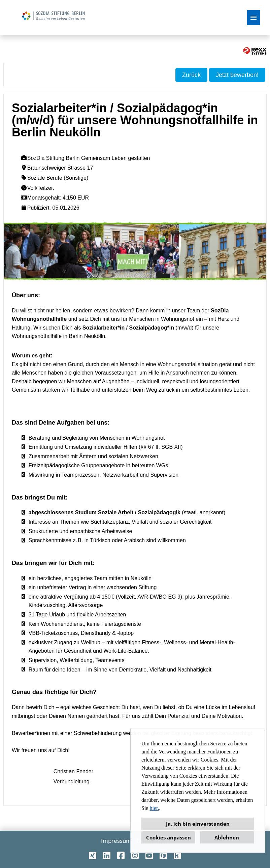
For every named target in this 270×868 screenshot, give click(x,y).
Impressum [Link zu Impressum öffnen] (116, 841)
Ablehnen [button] (227, 837)
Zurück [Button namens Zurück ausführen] (191, 75)
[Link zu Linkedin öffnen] (107, 855)
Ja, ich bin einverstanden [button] (198, 824)
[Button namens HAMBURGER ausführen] (254, 18)
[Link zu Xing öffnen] (93, 855)
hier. (154, 808)
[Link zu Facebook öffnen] (121, 855)
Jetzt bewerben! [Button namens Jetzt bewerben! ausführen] (237, 75)
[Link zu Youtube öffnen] (149, 855)
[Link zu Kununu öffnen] (177, 855)
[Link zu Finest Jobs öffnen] (163, 855)
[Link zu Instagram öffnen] (135, 855)
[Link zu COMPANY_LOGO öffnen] (53, 18)
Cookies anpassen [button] (168, 837)
